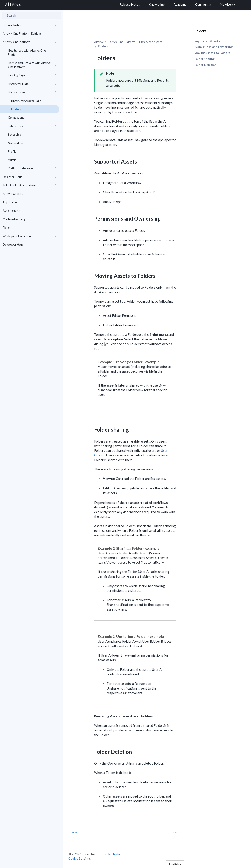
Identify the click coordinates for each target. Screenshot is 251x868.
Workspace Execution (29, 236)
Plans (29, 228)
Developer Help (29, 244)
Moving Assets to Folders (212, 53)
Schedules (32, 135)
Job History (32, 126)
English (175, 864)
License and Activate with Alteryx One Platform (32, 65)
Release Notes (29, 25)
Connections (32, 118)
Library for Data (32, 84)
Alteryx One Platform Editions (29, 33)
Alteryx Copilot (29, 194)
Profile (32, 151)
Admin (32, 160)
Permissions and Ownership (214, 47)
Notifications (16, 143)
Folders (16, 109)
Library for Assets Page (26, 101)
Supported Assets (207, 41)
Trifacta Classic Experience (29, 185)
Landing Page (32, 75)
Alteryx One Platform (29, 42)
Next (176, 832)
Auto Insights (29, 211)
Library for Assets (32, 92)
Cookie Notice (113, 854)
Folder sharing (205, 59)
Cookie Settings (80, 858)
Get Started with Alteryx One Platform (32, 52)
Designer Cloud (29, 177)
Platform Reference (32, 168)
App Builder (29, 202)
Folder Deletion (205, 65)
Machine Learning (29, 219)
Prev (75, 832)
